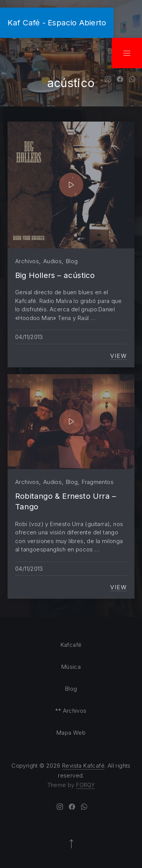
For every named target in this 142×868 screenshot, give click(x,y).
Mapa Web (71, 733)
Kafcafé (71, 645)
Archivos (27, 261)
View (119, 356)
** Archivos (71, 711)
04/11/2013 (29, 337)
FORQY (85, 785)
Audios (52, 261)
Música (71, 667)
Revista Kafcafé (83, 766)
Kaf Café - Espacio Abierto (57, 23)
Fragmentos (98, 482)
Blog (72, 261)
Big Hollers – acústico (55, 275)
